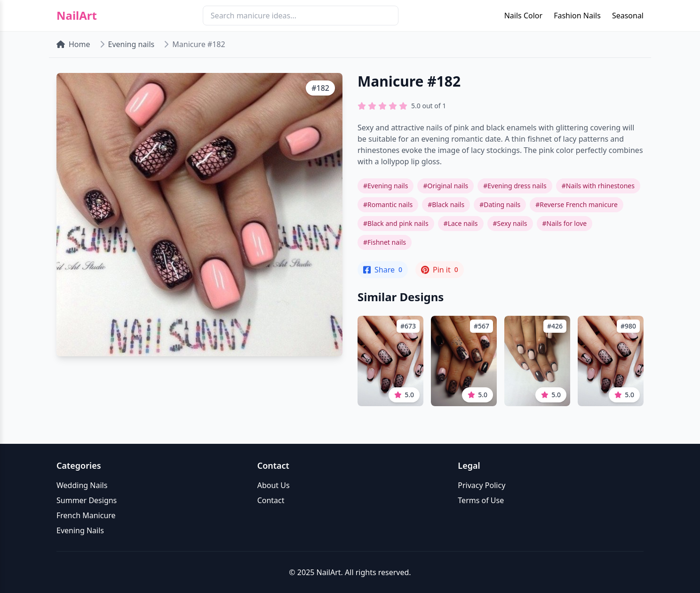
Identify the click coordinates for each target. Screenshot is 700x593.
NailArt (77, 16)
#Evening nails (386, 186)
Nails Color (523, 16)
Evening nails (131, 44)
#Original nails (445, 186)
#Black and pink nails (396, 223)
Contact (271, 500)
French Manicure (86, 515)
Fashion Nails (577, 16)
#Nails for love (565, 223)
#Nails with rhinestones (598, 186)
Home (73, 44)
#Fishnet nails (385, 242)
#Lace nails (461, 223)
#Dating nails (500, 204)
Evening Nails (80, 530)
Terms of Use (481, 500)
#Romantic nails (388, 204)
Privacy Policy (481, 485)
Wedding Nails (82, 485)
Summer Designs (87, 500)
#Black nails (446, 204)
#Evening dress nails (515, 186)
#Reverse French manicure (577, 204)
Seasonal (628, 16)
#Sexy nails (510, 223)
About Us (274, 485)
